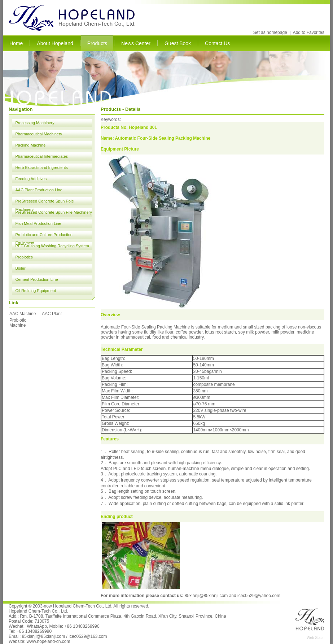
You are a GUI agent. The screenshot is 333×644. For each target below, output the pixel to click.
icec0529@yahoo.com (259, 596)
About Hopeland (55, 43)
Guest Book (178, 43)
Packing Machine (31, 145)
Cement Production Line (37, 279)
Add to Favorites (309, 32)
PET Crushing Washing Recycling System (52, 246)
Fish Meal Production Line (38, 223)
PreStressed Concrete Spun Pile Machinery (54, 212)
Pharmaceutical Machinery (39, 134)
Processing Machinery (35, 123)
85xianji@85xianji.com (206, 596)
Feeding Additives (31, 179)
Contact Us (217, 43)
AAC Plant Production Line (39, 190)
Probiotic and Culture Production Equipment (44, 236)
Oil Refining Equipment (36, 291)
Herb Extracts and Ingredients (42, 167)
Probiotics (24, 257)
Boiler (21, 268)
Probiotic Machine (18, 323)
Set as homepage (270, 32)
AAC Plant (52, 314)
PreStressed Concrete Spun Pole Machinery (45, 202)
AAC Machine (23, 314)
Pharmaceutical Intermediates (42, 156)
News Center (136, 43)
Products (97, 43)
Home (16, 43)
